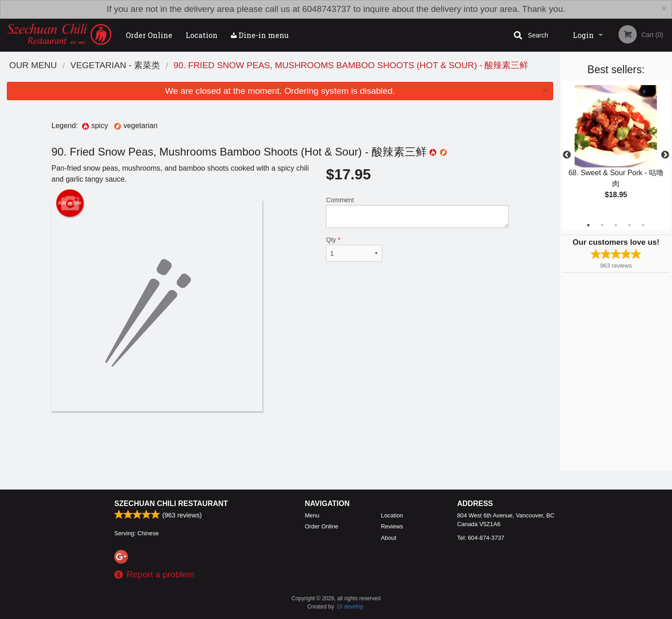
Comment (417, 212)
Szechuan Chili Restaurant (171, 503)
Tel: (481, 538)
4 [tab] (629, 225)
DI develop (350, 607)
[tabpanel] (616, 150)
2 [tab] (602, 225)
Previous (567, 155)
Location (202, 35)
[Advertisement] (280, 441)
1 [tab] (588, 225)
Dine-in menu (260, 35)
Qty (354, 249)
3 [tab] (616, 225)
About (388, 538)
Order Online (149, 35)
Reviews (392, 526)
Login (583, 35)
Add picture (70, 203)
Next (665, 155)
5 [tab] (643, 225)
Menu (312, 515)
